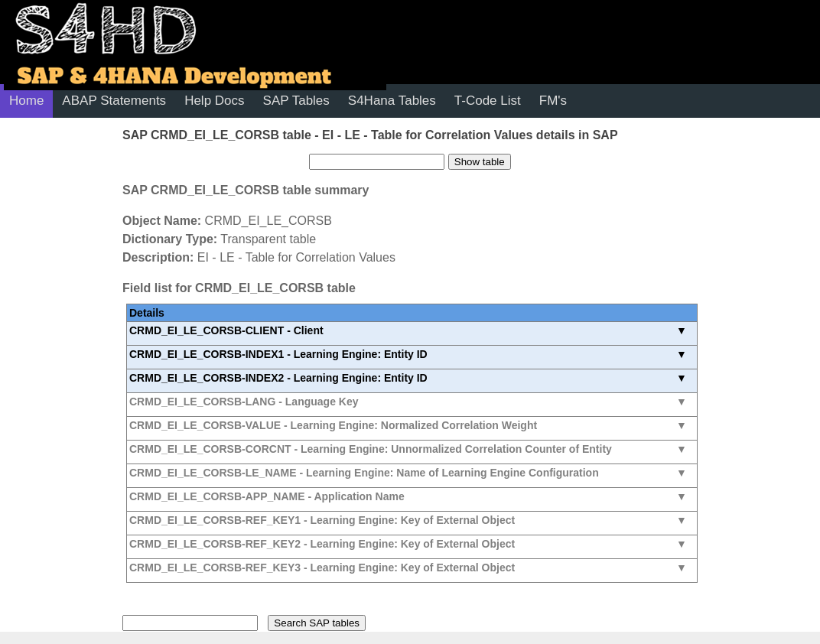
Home (26, 101)
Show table (480, 162)
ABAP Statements (114, 101)
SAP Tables (296, 101)
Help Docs (214, 101)
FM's (553, 101)
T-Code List (488, 101)
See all (412, 333)
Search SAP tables (317, 623)
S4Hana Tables (392, 101)
